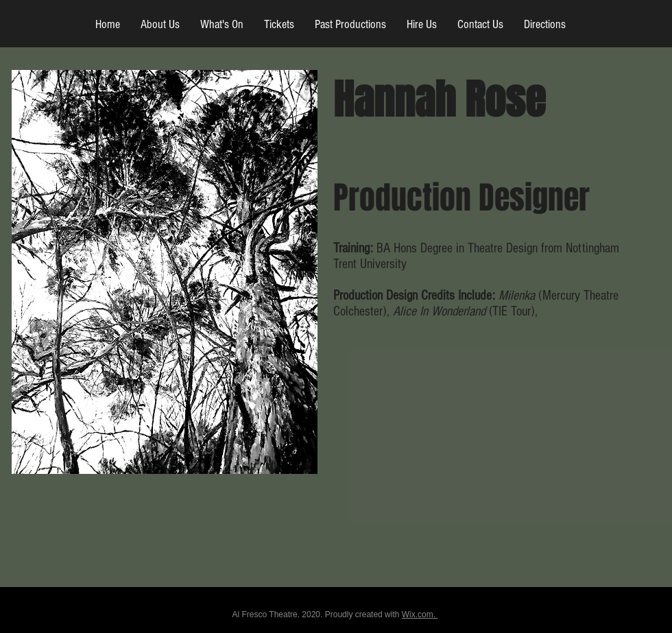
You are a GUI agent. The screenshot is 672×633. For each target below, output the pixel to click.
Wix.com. (420, 614)
